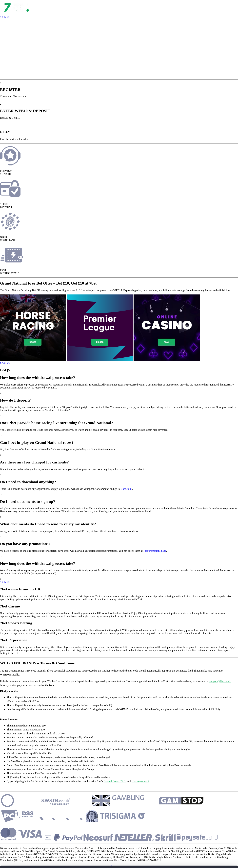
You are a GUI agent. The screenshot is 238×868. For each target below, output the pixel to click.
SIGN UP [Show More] (5, 582)
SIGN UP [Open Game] (5, 363)
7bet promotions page (155, 551)
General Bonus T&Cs (115, 781)
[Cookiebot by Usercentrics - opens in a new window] (21, 862)
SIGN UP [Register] (5, 17)
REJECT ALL (210, 848)
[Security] (44, 807)
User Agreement (140, 781)
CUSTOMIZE (211, 838)
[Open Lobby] (17, 14)
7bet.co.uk (127, 489)
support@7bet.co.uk (220, 681)
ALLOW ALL (210, 829)
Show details (51, 861)
